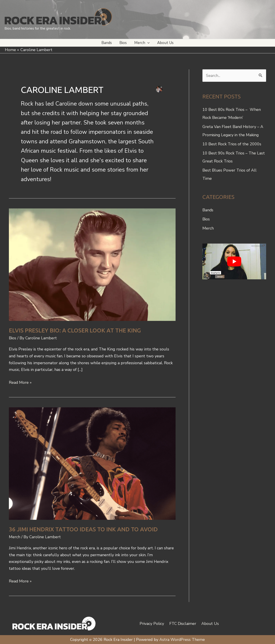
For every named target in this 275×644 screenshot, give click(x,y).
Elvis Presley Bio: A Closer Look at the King (75, 330)
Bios (13, 338)
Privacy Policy (153, 623)
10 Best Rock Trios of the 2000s (232, 144)
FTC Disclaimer (183, 623)
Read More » (20, 382)
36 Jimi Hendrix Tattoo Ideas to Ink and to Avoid (83, 529)
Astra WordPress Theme (182, 639)
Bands (208, 209)
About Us (210, 623)
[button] (147, 43)
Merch (15, 537)
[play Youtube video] (234, 260)
